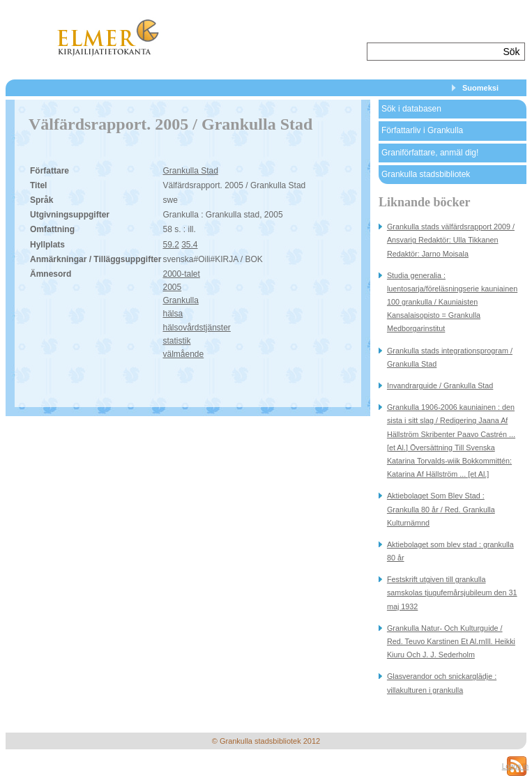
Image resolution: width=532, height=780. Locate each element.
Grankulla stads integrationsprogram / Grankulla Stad (450, 357)
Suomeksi (480, 88)
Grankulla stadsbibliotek (426, 174)
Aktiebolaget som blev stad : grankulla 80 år (450, 551)
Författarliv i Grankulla (422, 130)
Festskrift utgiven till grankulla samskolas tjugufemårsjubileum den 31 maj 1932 (452, 592)
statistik (176, 341)
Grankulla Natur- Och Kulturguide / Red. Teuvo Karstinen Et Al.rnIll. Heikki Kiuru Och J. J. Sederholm (451, 641)
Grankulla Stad (190, 171)
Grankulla (180, 300)
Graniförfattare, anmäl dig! (430, 153)
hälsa (173, 314)
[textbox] (433, 52)
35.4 (189, 245)
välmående (183, 354)
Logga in (515, 766)
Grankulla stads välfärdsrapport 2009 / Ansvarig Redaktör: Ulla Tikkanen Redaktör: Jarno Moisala (451, 240)
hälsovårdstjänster (196, 328)
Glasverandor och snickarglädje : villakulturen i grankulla (442, 683)
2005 (172, 287)
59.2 (170, 245)
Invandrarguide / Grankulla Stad (440, 385)
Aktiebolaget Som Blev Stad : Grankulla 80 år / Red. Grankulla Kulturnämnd (441, 509)
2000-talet (181, 274)
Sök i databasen (411, 109)
